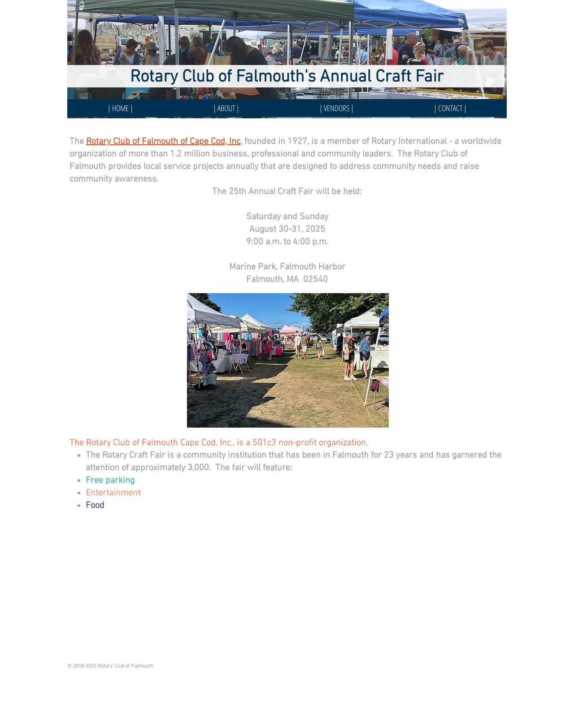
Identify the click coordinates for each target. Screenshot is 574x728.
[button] (337, 108)
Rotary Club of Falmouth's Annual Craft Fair (287, 77)
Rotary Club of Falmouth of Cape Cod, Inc (163, 142)
